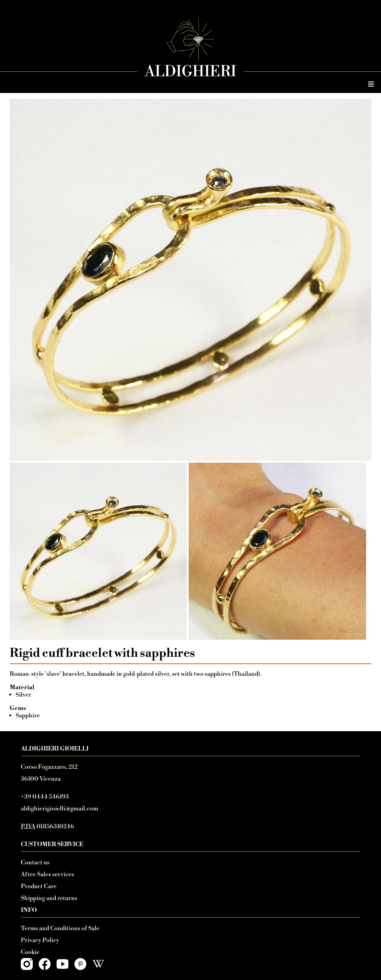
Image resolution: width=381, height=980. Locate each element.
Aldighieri (190, 72)
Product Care (39, 886)
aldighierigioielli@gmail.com (60, 809)
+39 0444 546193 (45, 797)
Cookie (30, 952)
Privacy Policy (40, 940)
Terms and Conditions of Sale (60, 928)
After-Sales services (47, 874)
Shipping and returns (49, 898)
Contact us (35, 862)
